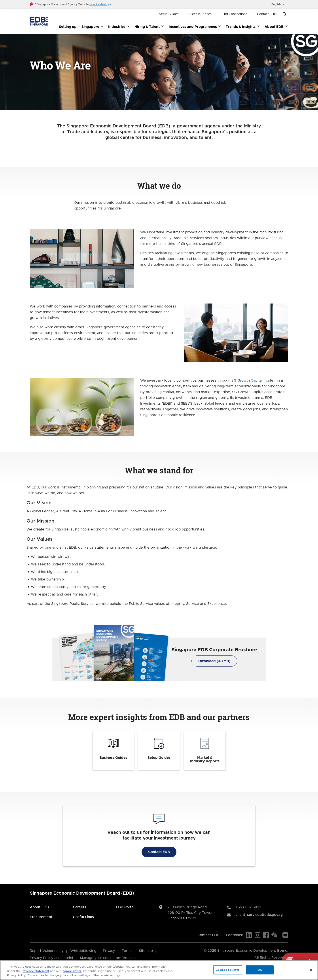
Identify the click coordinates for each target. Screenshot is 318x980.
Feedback (234, 935)
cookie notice (72, 971)
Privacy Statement (36, 971)
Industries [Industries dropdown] (119, 27)
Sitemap (146, 951)
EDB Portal (125, 907)
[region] (159, 970)
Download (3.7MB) (214, 661)
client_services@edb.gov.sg (259, 915)
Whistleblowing (83, 951)
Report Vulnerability (47, 951)
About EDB (39, 907)
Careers (79, 907)
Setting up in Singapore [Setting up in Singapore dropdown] (81, 27)
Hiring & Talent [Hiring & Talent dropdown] (149, 27)
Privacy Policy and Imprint (52, 958)
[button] (100, 4)
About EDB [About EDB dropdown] (276, 27)
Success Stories (200, 14)
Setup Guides (169, 14)
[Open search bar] (284, 14)
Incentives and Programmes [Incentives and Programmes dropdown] (195, 27)
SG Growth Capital (247, 381)
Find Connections (234, 14)
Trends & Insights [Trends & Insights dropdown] (243, 27)
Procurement (41, 917)
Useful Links (83, 917)
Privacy (109, 951)
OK (260, 970)
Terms (127, 951)
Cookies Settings (228, 970)
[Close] (311, 970)
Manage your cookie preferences (108, 958)
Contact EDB (267, 14)
